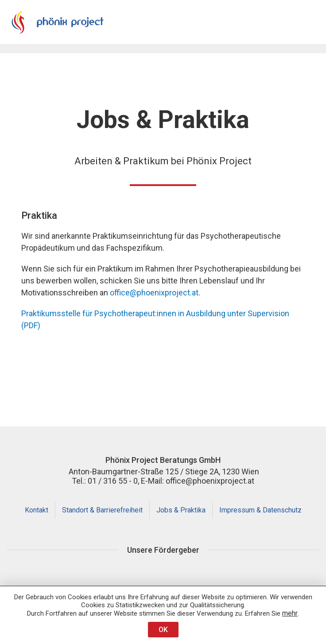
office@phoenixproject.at (154, 293)
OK (163, 630)
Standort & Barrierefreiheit (102, 510)
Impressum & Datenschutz (260, 510)
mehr (290, 613)
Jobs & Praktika (181, 510)
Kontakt (37, 510)
